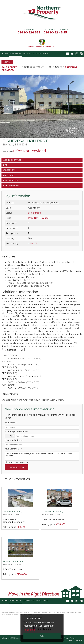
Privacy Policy (69, 638)
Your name (10, 423)
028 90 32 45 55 (55, 32)
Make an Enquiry (12, 185)
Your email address (14, 440)
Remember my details (18, 462)
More (45, 54)
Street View (9, 170)
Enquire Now (17, 467)
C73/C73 (33, 243)
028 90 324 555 (29, 32)
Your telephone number (17, 431)
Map (5, 165)
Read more (29, 630)
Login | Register (76, 640)
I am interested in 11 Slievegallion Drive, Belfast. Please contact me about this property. (42, 456)
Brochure (9, 175)
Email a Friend (11, 180)
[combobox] (10, 436)
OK (42, 636)
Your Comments (13, 449)
